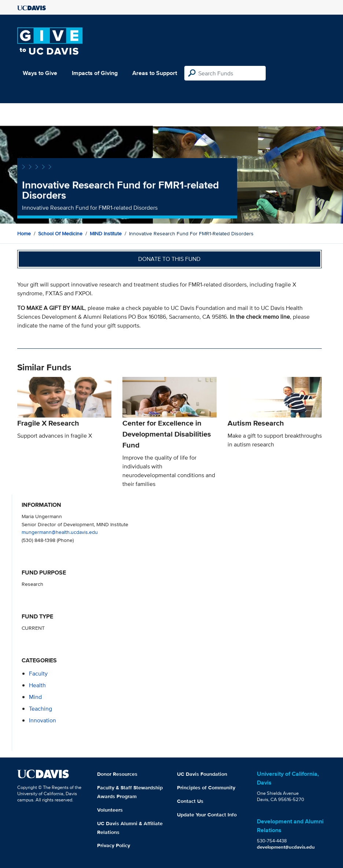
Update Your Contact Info (207, 815)
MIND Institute (106, 233)
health (37, 685)
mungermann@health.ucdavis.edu (60, 532)
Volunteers (110, 810)
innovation (43, 720)
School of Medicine (60, 233)
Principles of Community (206, 787)
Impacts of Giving (95, 73)
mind (35, 697)
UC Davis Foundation (202, 774)
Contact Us (190, 801)
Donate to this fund (169, 259)
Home (24, 233)
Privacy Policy (114, 845)
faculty (38, 674)
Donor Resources (117, 774)
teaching (40, 709)
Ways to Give (40, 73)
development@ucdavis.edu (286, 847)
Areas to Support (155, 73)
